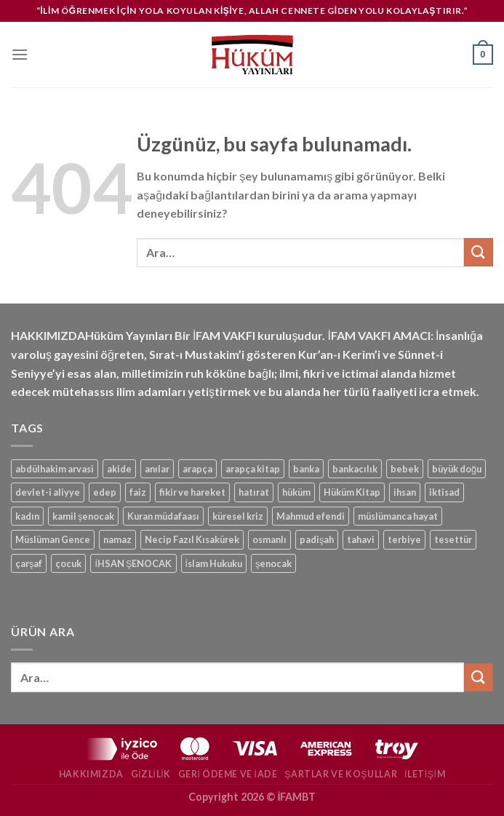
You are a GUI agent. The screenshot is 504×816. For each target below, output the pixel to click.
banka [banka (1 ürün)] (306, 469)
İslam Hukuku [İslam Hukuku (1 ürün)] (214, 563)
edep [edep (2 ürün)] (105, 492)
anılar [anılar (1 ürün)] (157, 469)
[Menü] (20, 54)
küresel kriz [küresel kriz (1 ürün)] (238, 516)
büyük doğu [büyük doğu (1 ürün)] (457, 469)
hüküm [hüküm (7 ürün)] (296, 492)
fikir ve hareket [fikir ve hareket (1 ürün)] (192, 492)
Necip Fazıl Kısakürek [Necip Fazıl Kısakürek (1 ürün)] (192, 539)
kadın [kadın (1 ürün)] (27, 516)
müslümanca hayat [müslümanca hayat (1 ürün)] (398, 516)
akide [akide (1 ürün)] (119, 469)
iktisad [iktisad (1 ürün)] (444, 492)
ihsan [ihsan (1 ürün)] (405, 492)
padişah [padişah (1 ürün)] (317, 539)
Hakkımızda (91, 774)
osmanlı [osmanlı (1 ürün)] (269, 539)
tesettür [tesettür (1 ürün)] (453, 539)
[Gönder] (479, 252)
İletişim (425, 774)
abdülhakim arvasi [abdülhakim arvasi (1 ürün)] (55, 469)
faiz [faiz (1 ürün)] (138, 492)
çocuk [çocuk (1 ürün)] (68, 563)
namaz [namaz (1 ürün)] (117, 539)
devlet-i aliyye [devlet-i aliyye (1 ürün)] (48, 492)
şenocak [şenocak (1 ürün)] (273, 563)
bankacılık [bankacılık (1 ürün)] (355, 469)
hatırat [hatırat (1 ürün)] (254, 492)
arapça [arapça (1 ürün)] (197, 469)
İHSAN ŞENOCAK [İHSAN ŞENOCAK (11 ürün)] (133, 563)
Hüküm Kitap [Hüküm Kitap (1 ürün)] (352, 492)
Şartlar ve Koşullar (341, 774)
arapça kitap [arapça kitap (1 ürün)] (253, 469)
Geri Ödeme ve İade (228, 774)
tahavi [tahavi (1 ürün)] (361, 539)
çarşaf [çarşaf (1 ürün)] (29, 563)
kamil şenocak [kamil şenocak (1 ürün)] (83, 516)
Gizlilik (151, 774)
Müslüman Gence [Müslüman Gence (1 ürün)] (53, 539)
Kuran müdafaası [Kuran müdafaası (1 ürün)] (163, 516)
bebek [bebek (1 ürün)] (405, 469)
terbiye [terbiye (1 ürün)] (404, 539)
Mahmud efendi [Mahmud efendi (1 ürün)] (311, 516)
